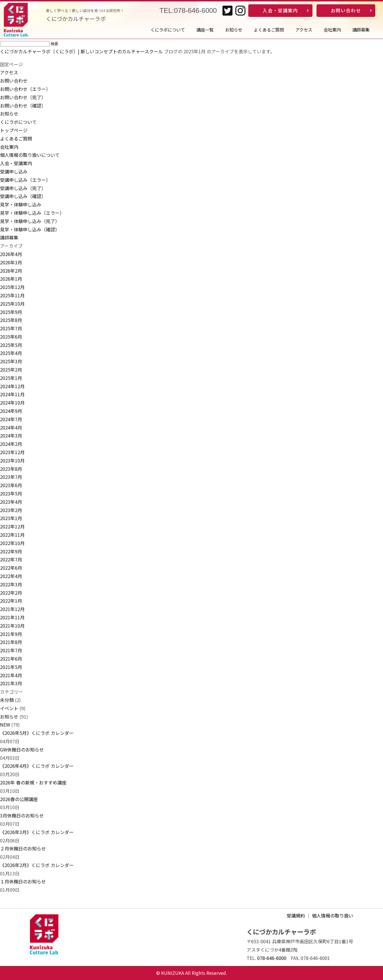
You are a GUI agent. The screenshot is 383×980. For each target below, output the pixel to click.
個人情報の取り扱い (333, 915)
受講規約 (296, 915)
